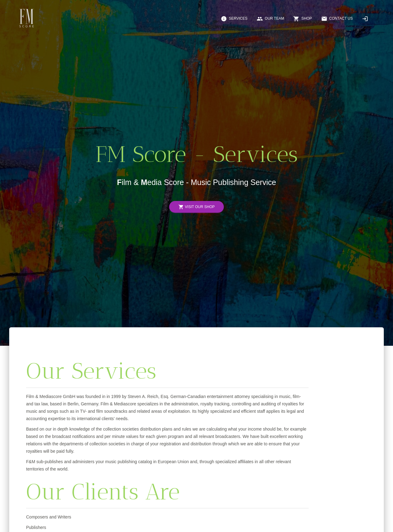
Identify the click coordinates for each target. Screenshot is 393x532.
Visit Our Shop (196, 207)
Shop (302, 19)
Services (234, 19)
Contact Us (337, 19)
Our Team (270, 19)
